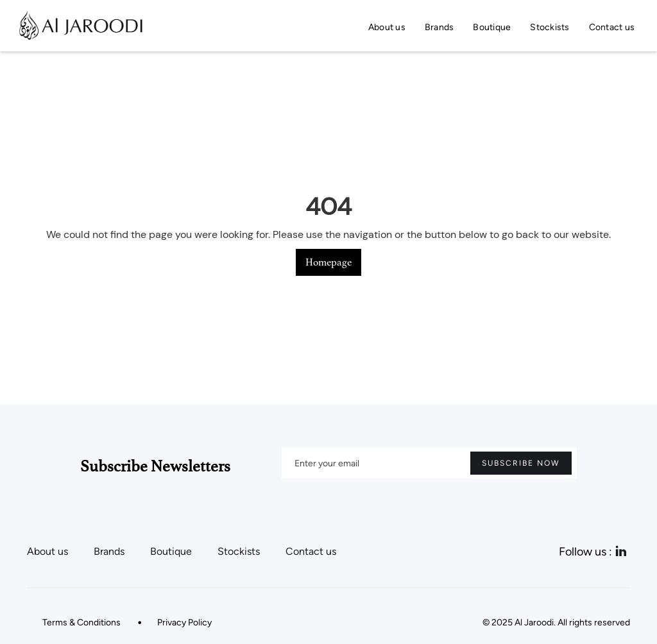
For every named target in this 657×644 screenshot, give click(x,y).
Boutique (492, 27)
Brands (439, 27)
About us (387, 27)
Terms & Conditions (81, 623)
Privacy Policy (184, 623)
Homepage (328, 262)
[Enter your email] (429, 463)
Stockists (550, 27)
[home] (80, 26)
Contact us (612, 27)
